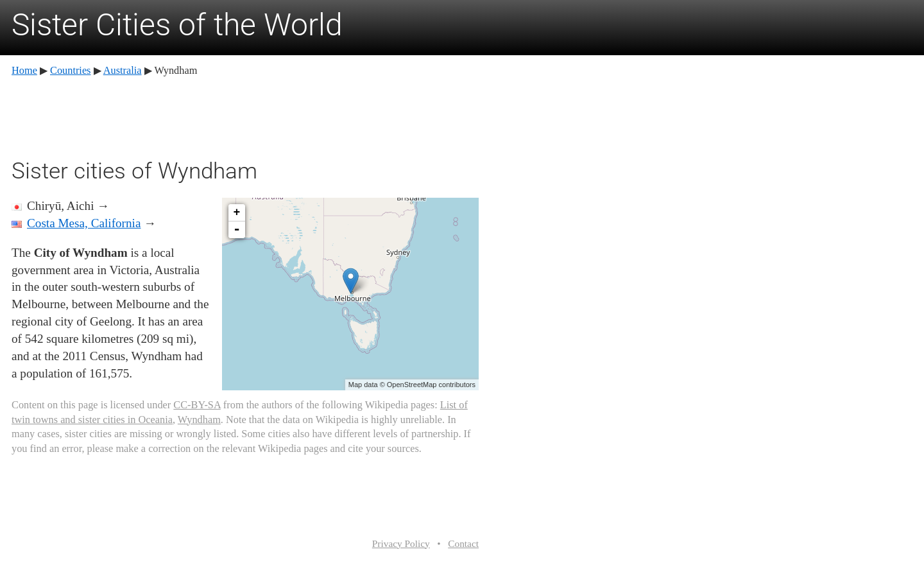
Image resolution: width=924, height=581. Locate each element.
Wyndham (199, 420)
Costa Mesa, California (84, 223)
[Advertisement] (245, 116)
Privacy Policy (401, 543)
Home (24, 70)
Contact (463, 543)
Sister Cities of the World (177, 25)
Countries (70, 70)
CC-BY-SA (197, 405)
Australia (123, 70)
